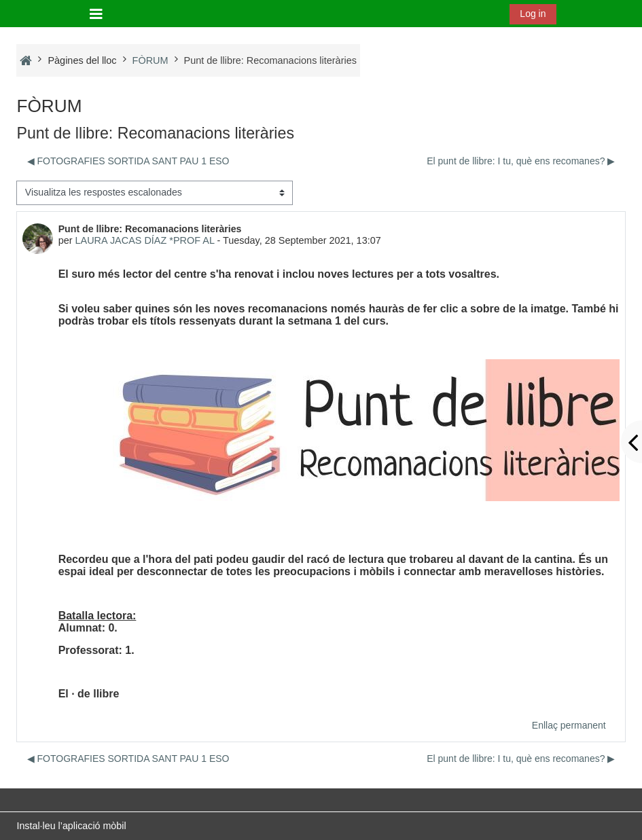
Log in (533, 14)
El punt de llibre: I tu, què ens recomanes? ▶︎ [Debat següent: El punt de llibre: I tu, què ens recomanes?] (521, 161)
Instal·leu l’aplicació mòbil (71, 826)
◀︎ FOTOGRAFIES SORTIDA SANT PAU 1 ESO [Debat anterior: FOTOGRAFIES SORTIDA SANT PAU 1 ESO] (128, 161)
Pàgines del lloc (82, 60)
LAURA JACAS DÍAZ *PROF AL (145, 240)
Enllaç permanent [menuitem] (569, 725)
